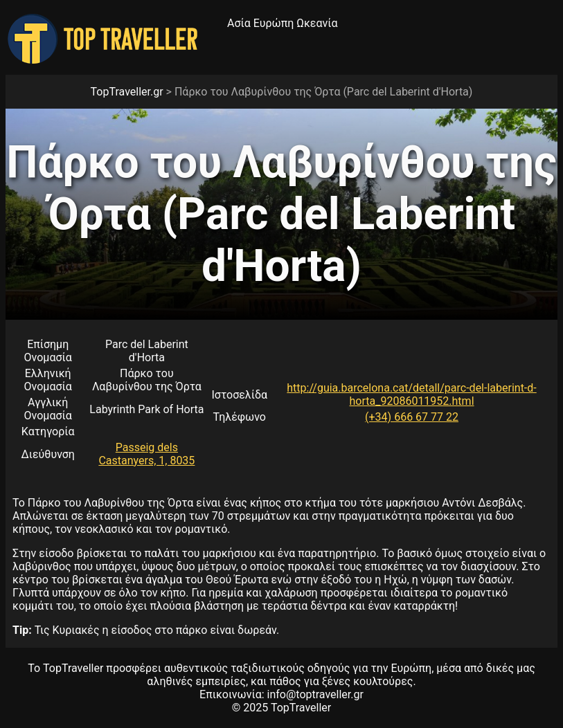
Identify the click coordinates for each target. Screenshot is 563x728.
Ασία (239, 23)
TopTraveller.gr (127, 92)
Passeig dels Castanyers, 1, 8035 (146, 454)
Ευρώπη (274, 23)
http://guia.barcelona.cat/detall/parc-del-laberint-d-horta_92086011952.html (411, 394)
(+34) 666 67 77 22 (412, 417)
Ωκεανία (317, 23)
